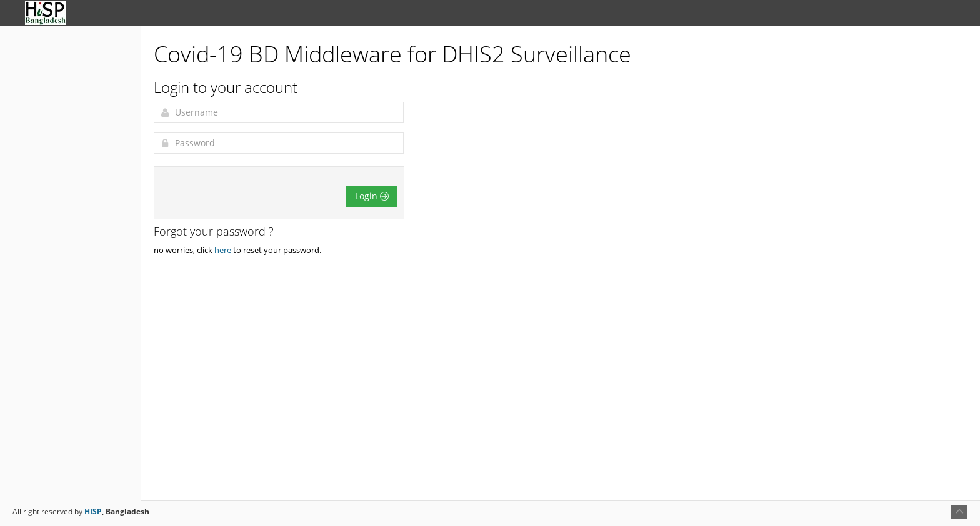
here (223, 250)
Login (372, 196)
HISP (93, 511)
